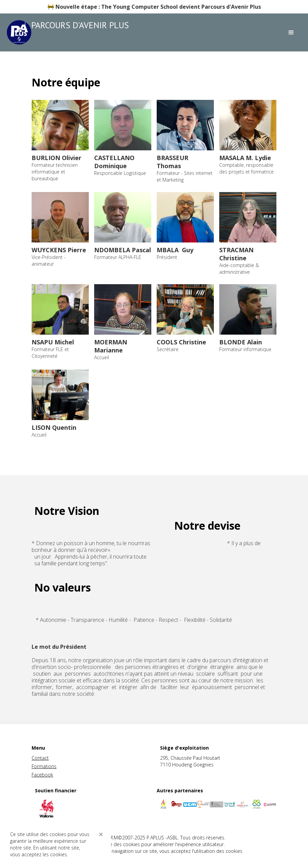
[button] (101, 834)
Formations (44, 766)
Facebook (42, 775)
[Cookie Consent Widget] (57, 844)
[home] (70, 32)
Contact (40, 758)
